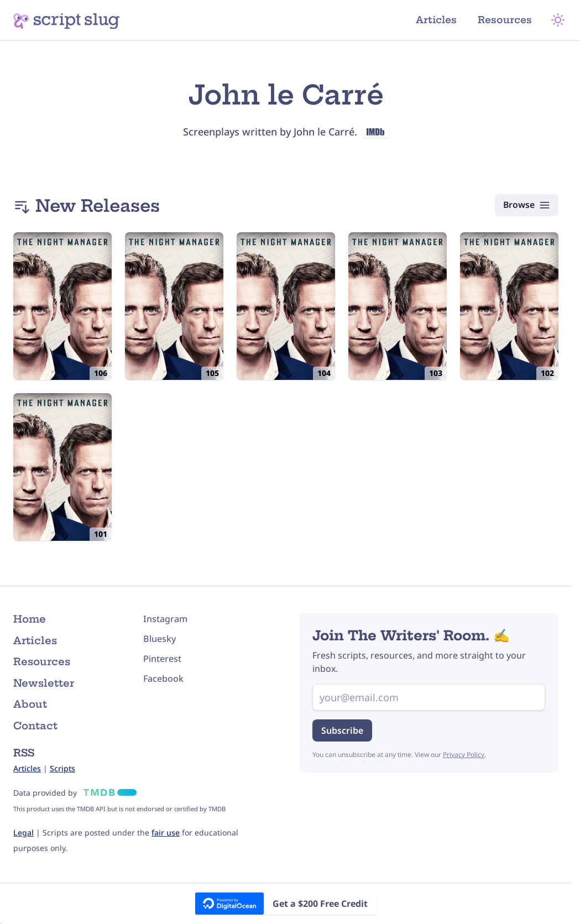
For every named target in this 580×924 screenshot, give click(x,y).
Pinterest (162, 659)
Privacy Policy (464, 755)
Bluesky (160, 639)
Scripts (62, 768)
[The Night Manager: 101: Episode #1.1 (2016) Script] (62, 467)
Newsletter (44, 683)
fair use (166, 832)
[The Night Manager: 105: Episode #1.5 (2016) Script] (174, 306)
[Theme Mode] (560, 20)
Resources (509, 20)
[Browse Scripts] (526, 205)
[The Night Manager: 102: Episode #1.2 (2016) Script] (509, 306)
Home (30, 619)
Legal (23, 832)
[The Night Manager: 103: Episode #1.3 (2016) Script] (398, 306)
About (30, 704)
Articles (443, 20)
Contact (35, 726)
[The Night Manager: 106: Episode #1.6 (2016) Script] (62, 306)
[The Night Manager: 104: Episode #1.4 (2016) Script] (286, 306)
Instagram (165, 619)
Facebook (163, 678)
